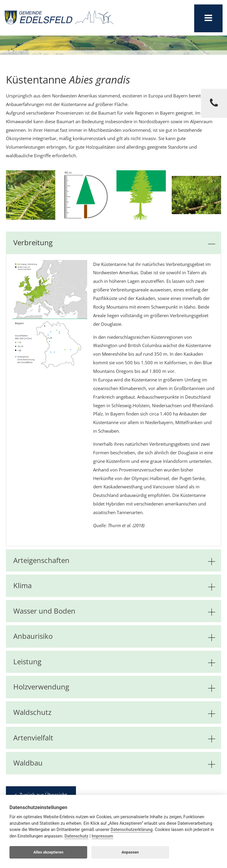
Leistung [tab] (114, 662)
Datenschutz (76, 836)
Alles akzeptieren (48, 852)
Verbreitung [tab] (114, 243)
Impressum (102, 836)
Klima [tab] (114, 586)
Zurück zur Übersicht (41, 795)
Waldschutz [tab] (114, 712)
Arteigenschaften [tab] (114, 560)
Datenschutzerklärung (132, 830)
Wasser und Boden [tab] (114, 611)
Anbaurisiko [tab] (114, 636)
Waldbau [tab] (114, 763)
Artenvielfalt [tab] (114, 738)
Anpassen (130, 852)
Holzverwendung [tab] (114, 687)
